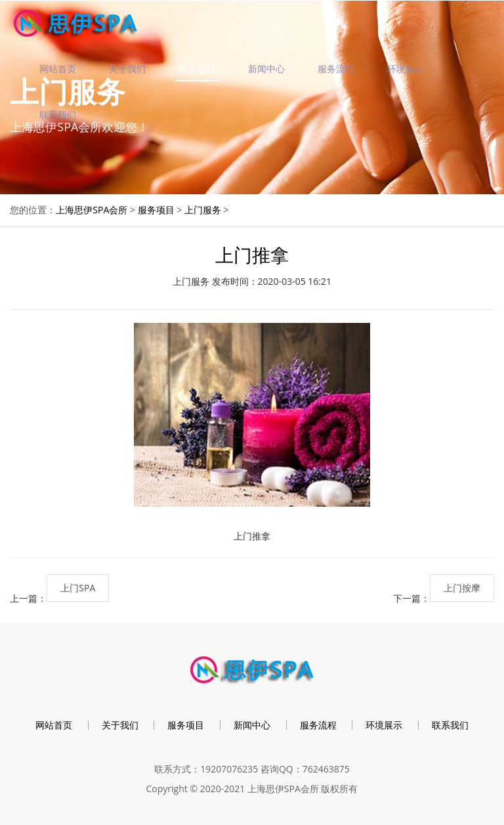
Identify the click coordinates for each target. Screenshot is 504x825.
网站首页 (58, 69)
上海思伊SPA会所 (92, 210)
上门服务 (203, 210)
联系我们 (58, 115)
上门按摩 (462, 588)
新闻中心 (266, 69)
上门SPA (78, 588)
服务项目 (197, 69)
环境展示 (406, 69)
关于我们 (127, 69)
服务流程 (336, 69)
